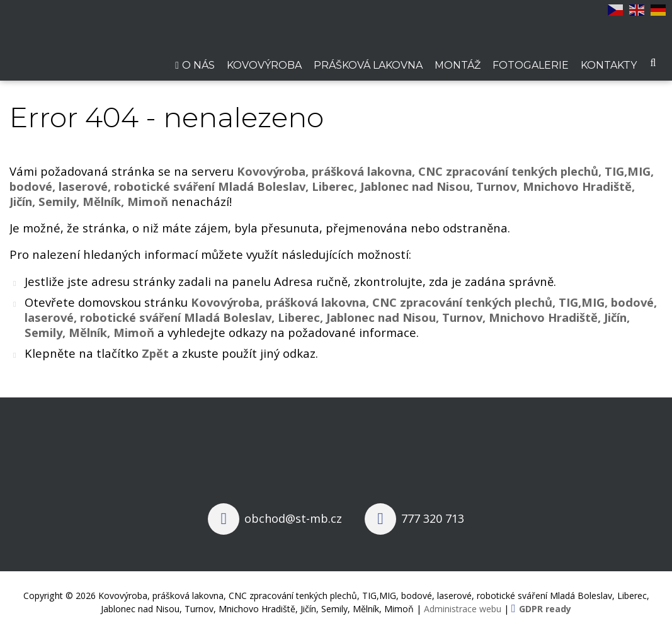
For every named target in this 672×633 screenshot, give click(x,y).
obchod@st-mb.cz (293, 518)
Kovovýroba (264, 65)
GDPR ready (545, 609)
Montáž (458, 65)
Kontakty (609, 65)
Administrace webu (463, 609)
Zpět (155, 353)
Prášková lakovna (368, 65)
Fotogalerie (531, 65)
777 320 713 (433, 518)
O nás (198, 65)
